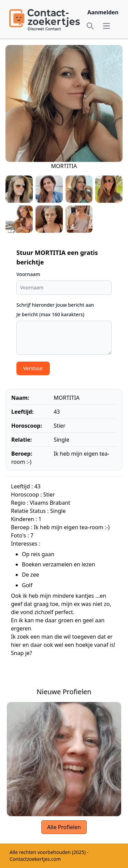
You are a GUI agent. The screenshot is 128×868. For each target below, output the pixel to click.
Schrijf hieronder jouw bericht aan (55, 305)
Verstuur (33, 368)
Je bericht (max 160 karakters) (50, 314)
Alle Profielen (64, 827)
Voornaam (28, 274)
